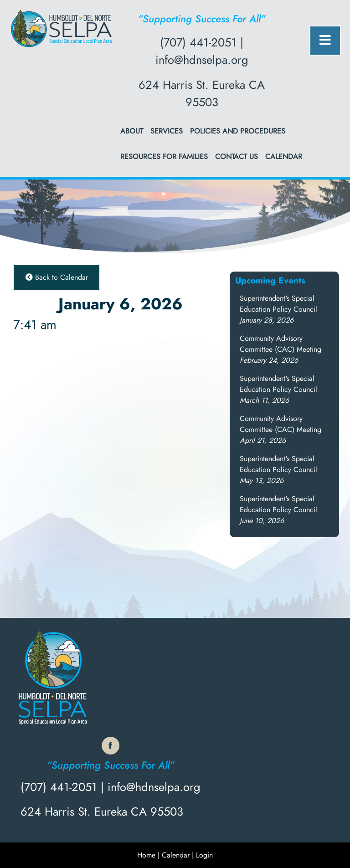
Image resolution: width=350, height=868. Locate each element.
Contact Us (237, 157)
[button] (278, 309)
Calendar (284, 157)
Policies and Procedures (238, 131)
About (132, 131)
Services (167, 131)
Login (204, 855)
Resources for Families (164, 157)
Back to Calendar (57, 277)
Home (146, 855)
